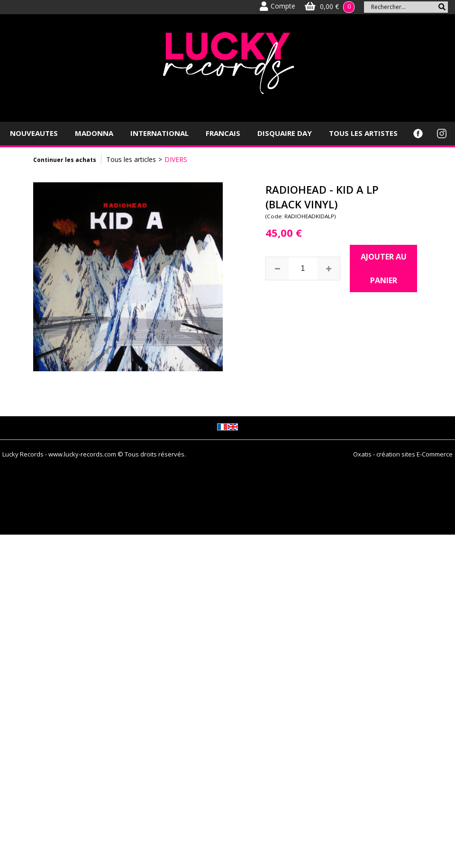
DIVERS (176, 159)
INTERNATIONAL (159, 133)
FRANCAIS (223, 133)
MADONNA (94, 133)
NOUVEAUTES (34, 133)
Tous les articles (131, 159)
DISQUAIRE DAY (285, 133)
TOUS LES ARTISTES (363, 133)
